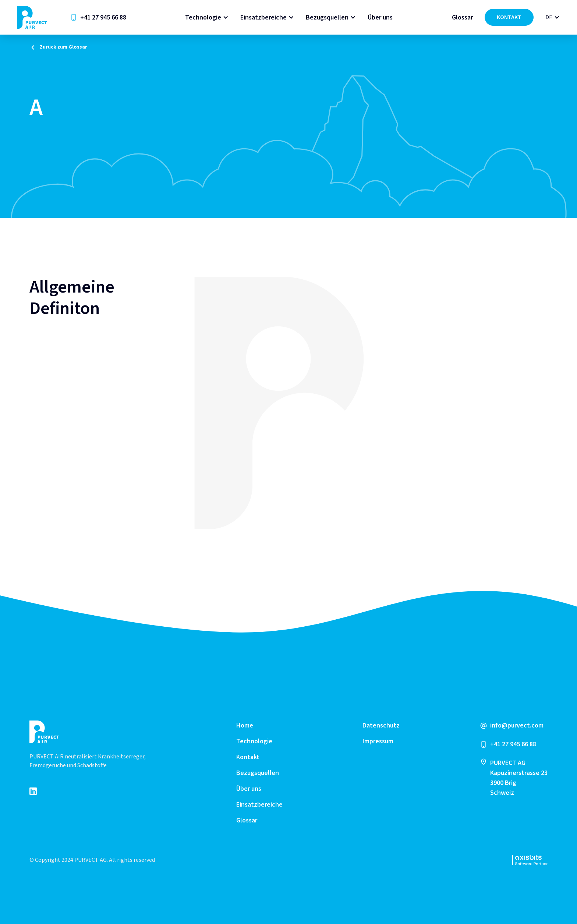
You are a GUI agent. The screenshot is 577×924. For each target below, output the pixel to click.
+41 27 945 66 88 (103, 17)
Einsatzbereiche (263, 17)
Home (245, 725)
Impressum (378, 741)
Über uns (380, 17)
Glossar (462, 17)
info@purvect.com (517, 725)
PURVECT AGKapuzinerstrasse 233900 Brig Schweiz (519, 778)
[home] (32, 17)
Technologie (203, 17)
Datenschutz (381, 725)
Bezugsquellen (327, 17)
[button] (207, 17)
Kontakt (248, 757)
